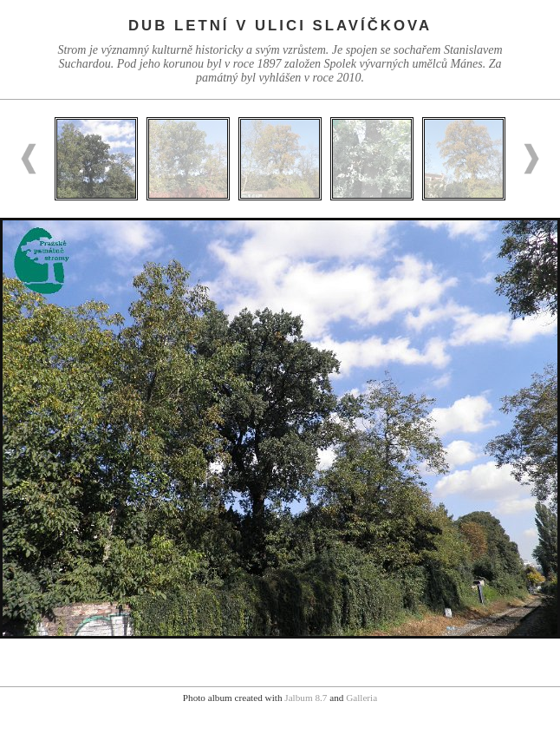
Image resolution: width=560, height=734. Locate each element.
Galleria (361, 698)
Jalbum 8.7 (306, 698)
